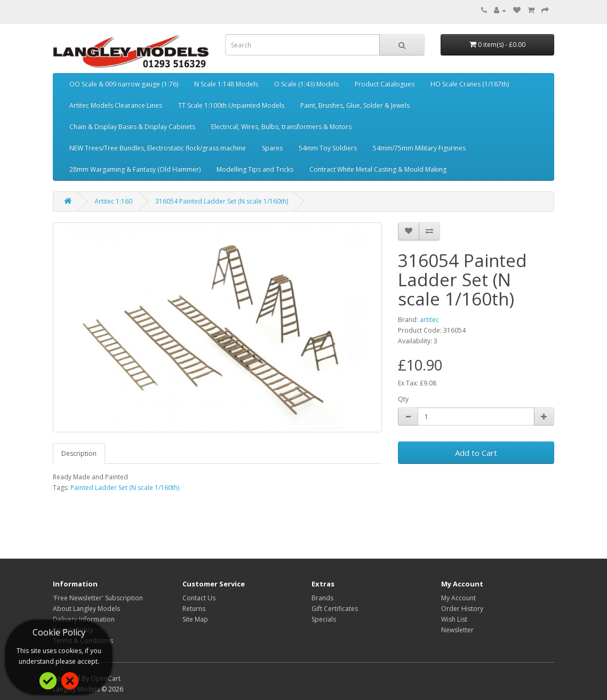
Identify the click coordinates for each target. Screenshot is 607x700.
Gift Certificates (335, 609)
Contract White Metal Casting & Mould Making (378, 169)
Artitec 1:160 (113, 201)
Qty (403, 399)
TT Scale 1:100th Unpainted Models (231, 105)
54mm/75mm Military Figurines (419, 148)
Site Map (195, 619)
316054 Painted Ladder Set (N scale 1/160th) (222, 201)
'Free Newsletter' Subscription (98, 598)
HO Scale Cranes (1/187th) (470, 84)
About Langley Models (86, 609)
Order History (462, 609)
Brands (322, 598)
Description (79, 453)
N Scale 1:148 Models (226, 84)
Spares (272, 148)
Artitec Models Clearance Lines (116, 105)
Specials (324, 619)
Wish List (454, 619)
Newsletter (457, 630)
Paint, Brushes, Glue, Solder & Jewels (355, 105)
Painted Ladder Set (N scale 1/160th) (125, 488)
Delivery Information (84, 619)
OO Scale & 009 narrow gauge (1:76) (124, 84)
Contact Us (199, 598)
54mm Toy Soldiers (328, 148)
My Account (458, 598)
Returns (194, 609)
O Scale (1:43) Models (306, 84)
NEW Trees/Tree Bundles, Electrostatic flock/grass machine (158, 148)
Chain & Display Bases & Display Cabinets (132, 127)
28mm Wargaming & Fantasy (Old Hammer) (135, 169)
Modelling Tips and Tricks (255, 169)
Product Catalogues (385, 84)
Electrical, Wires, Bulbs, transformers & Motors (281, 127)
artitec (429, 320)
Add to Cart (476, 453)
